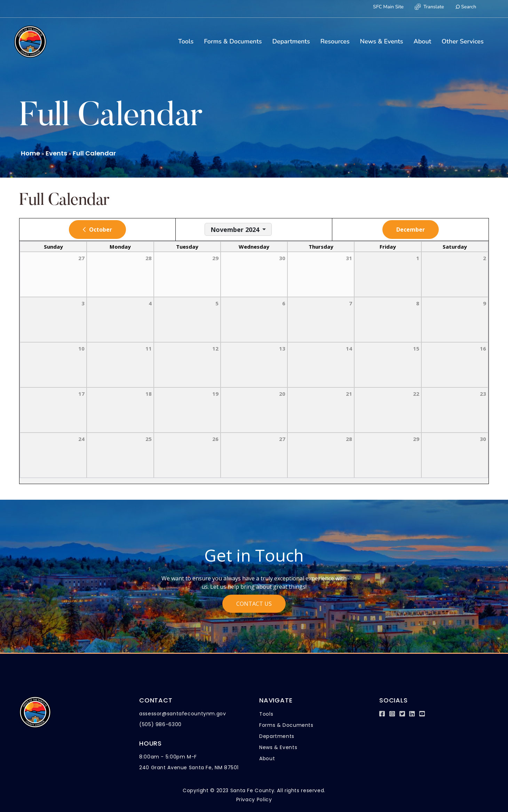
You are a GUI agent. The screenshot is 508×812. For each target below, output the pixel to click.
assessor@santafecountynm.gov (183, 714)
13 (282, 348)
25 (149, 439)
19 (215, 394)
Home (30, 153)
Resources (335, 41)
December (411, 230)
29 (416, 439)
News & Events (382, 41)
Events (56, 153)
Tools (186, 41)
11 (149, 348)
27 (282, 439)
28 (349, 439)
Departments (291, 41)
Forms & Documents (233, 41)
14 (349, 348)
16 (483, 348)
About (422, 41)
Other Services (463, 41)
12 (215, 348)
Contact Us (254, 604)
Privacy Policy (254, 799)
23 (483, 394)
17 (81, 394)
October (101, 230)
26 (215, 439)
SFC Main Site (388, 7)
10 (81, 348)
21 (349, 394)
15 (416, 348)
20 (282, 394)
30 (483, 439)
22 (416, 394)
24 (81, 439)
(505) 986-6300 (160, 724)
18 (149, 394)
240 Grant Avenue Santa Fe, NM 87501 (189, 767)
